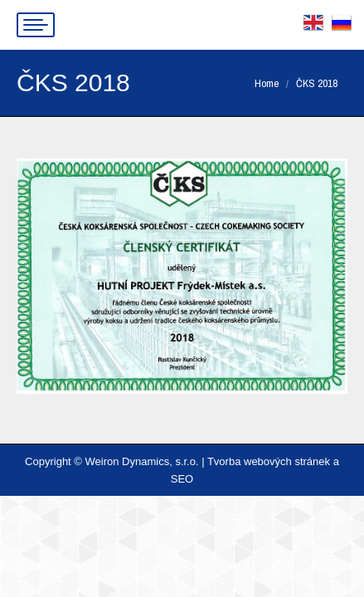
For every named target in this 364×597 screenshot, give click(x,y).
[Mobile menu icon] (36, 25)
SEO (182, 479)
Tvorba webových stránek (269, 461)
